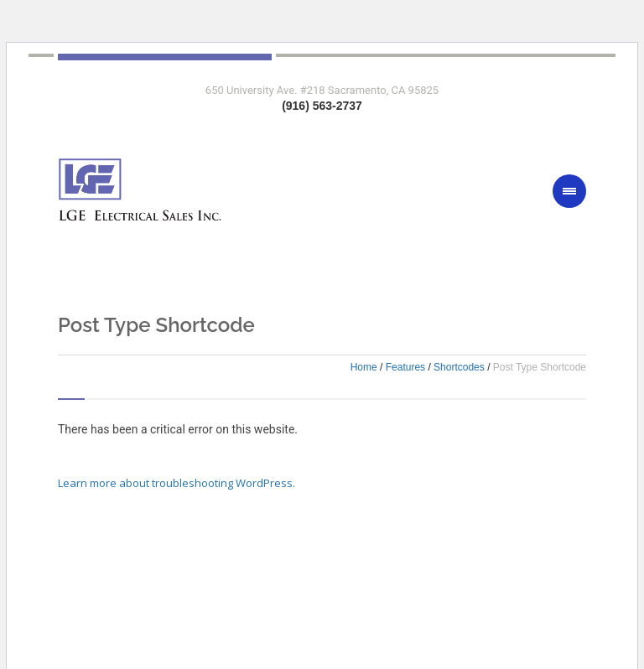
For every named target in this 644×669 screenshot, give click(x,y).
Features (405, 367)
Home (364, 367)
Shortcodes (459, 367)
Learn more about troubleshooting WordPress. (177, 483)
